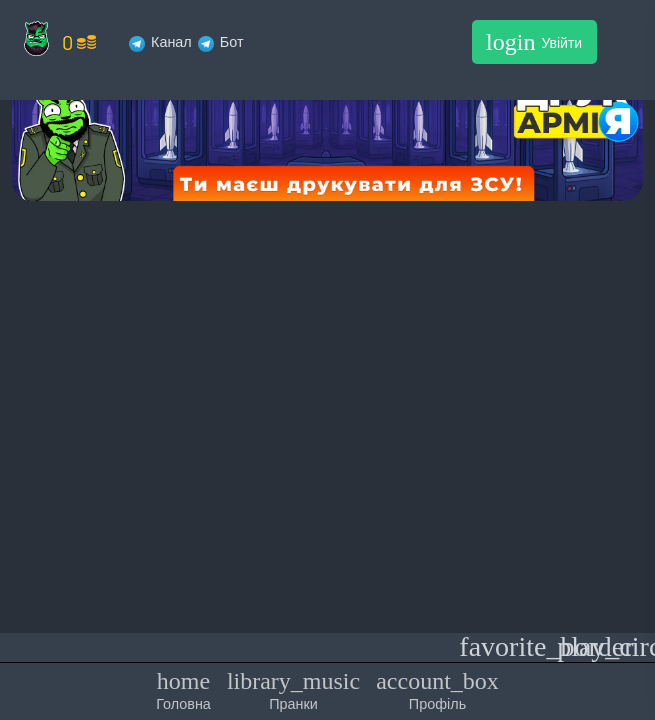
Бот (221, 41)
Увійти (534, 42)
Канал (160, 41)
